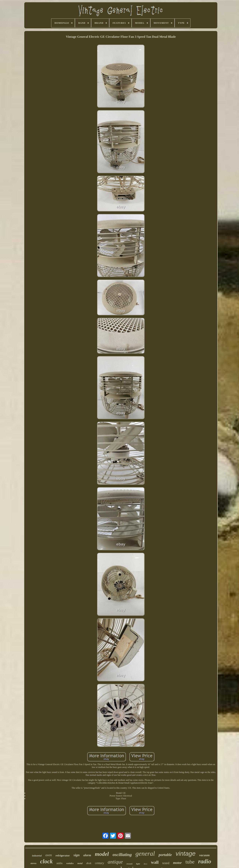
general (145, 854)
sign (77, 855)
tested (166, 863)
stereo (33, 863)
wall (155, 862)
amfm (59, 863)
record (129, 864)
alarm (87, 855)
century (100, 863)
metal (80, 863)
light (138, 864)
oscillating (122, 855)
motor (177, 863)
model (102, 854)
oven (49, 855)
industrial (37, 856)
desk (89, 863)
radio (205, 861)
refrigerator (63, 855)
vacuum (204, 855)
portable (165, 855)
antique (115, 862)
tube (190, 862)
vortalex (70, 863)
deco (146, 864)
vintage (186, 854)
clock (46, 861)
